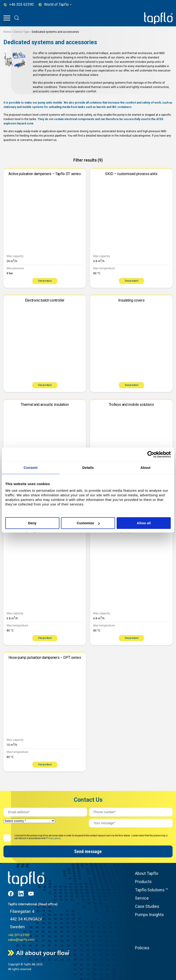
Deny (32, 523)
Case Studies (147, 906)
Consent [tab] (31, 468)
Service (142, 898)
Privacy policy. (54, 838)
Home (7, 32)
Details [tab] (88, 468)
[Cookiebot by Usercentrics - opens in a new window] (151, 454)
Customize (88, 523)
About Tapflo (147, 873)
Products (143, 882)
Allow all (144, 523)
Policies (142, 948)
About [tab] (146, 468)
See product (45, 281)
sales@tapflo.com (21, 940)
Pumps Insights (149, 915)
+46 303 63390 (19, 935)
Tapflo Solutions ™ (151, 890)
